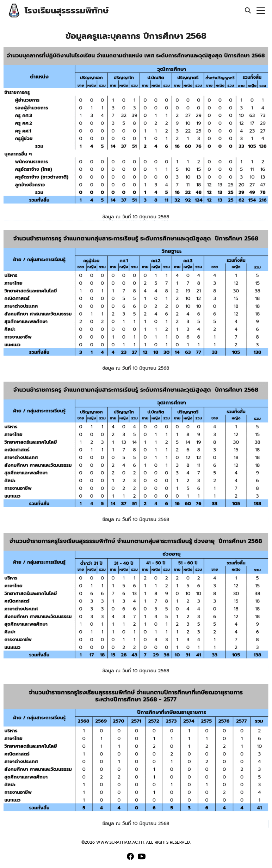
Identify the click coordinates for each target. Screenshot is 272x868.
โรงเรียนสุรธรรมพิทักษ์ (67, 11)
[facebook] (130, 856)
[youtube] (142, 856)
